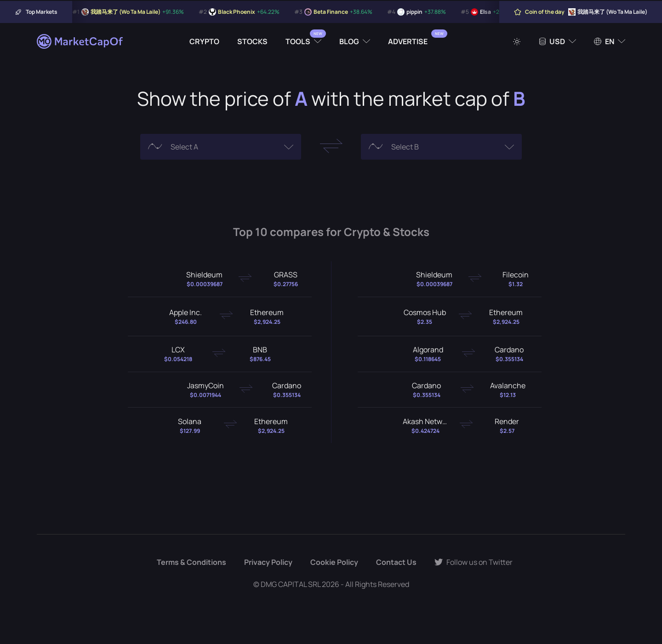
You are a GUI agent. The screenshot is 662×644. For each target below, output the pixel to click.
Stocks (252, 41)
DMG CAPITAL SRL (291, 584)
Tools (298, 41)
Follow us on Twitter (474, 562)
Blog (349, 41)
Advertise (408, 41)
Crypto (204, 41)
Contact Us (396, 562)
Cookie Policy (334, 562)
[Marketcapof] (80, 41)
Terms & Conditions (191, 562)
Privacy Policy (268, 562)
